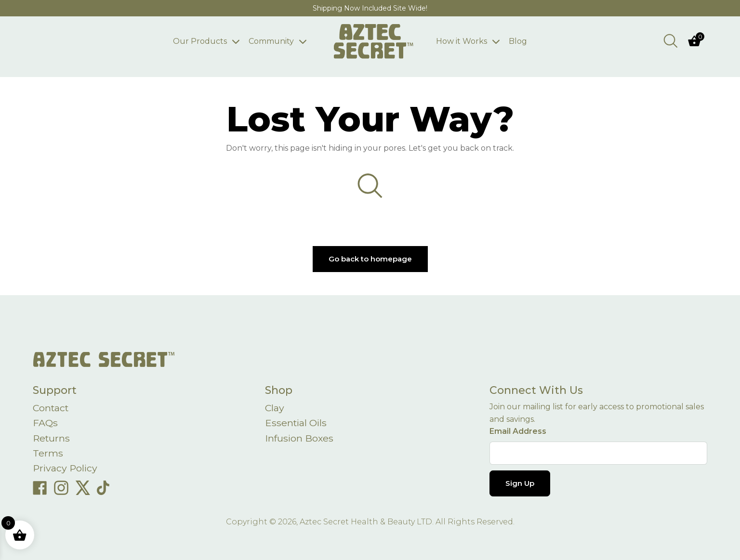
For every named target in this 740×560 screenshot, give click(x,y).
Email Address (518, 431)
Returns (52, 439)
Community (264, 41)
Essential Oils (297, 424)
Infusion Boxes (300, 439)
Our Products (193, 41)
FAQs (45, 424)
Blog (525, 41)
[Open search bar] (671, 40)
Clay (275, 408)
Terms (48, 455)
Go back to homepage (370, 259)
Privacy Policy (66, 470)
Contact (52, 408)
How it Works (469, 41)
